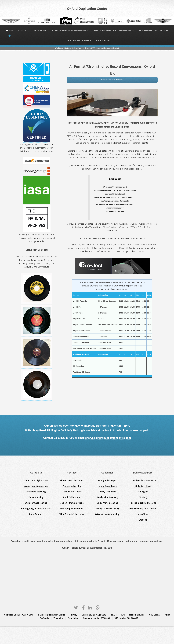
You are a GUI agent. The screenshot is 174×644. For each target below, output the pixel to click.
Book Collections (72, 497)
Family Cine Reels (107, 492)
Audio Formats (36, 514)
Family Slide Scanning (107, 497)
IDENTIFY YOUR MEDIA (78, 40)
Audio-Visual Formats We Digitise (112, 80)
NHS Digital (154, 615)
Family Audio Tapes (107, 486)
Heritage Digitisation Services (36, 509)
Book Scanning (36, 497)
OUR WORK (40, 31)
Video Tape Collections (72, 480)
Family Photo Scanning (107, 503)
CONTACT (23, 31)
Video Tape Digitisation (36, 480)
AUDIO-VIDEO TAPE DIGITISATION (71, 31)
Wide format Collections (72, 514)
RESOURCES (103, 40)
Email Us (143, 520)
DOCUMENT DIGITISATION (154, 31)
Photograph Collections (72, 509)
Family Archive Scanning (107, 509)
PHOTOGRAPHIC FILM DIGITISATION (114, 31)
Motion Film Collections (72, 503)
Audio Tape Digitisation (36, 486)
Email (82, 548)
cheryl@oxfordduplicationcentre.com (108, 438)
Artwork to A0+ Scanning (107, 514)
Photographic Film (72, 486)
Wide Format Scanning (36, 503)
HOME (10, 31)
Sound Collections (72, 492)
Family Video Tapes (107, 480)
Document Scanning (36, 492)
